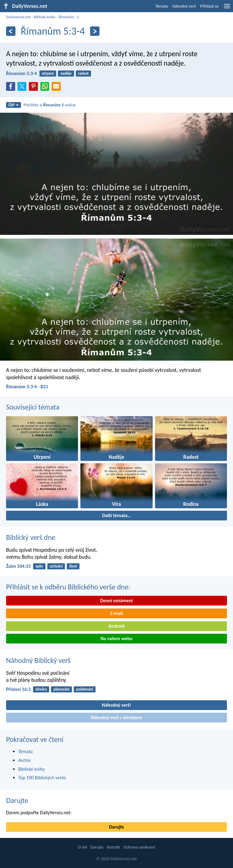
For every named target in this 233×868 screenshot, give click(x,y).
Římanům (66, 17)
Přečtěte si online (50, 105)
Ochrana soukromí (139, 847)
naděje (66, 73)
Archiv (24, 760)
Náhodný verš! (116, 705)
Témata (162, 6)
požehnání (85, 689)
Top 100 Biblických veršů (42, 778)
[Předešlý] (11, 31)
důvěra (41, 689)
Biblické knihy (44, 17)
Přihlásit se (209, 6)
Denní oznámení (116, 600)
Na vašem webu (116, 638)
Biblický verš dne (31, 537)
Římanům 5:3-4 (21, 73)
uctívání (56, 566)
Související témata (33, 407)
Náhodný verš (184, 6)
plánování (61, 689)
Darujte (17, 800)
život (73, 566)
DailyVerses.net (18, 17)
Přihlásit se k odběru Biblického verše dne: (68, 587)
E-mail (116, 613)
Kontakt (113, 847)
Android (116, 626)
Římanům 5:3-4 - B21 (27, 387)
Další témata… (117, 515)
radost (83, 73)
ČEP (14, 105)
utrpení (48, 73)
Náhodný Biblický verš (38, 660)
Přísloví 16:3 (18, 689)
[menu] (227, 8)
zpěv (39, 566)
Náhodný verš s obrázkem (116, 717)
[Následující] (95, 31)
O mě (83, 847)
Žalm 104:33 (18, 566)
